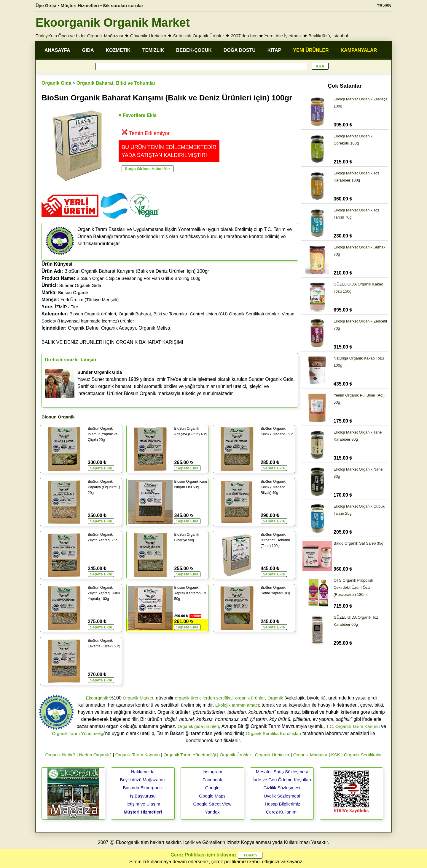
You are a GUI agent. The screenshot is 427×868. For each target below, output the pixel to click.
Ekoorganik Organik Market (113, 23)
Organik (275, 698)
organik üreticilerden (195, 698)
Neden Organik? (95, 755)
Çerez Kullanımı (282, 812)
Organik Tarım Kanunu (138, 755)
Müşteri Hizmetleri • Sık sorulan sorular (102, 5)
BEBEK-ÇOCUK (194, 50)
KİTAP (274, 50)
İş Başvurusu (143, 796)
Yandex (212, 812)
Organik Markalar (310, 755)
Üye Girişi (46, 5)
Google (212, 788)
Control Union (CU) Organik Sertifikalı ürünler (234, 314)
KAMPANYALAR (359, 50)
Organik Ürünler (235, 755)
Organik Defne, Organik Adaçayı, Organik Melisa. (106, 328)
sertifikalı (225, 698)
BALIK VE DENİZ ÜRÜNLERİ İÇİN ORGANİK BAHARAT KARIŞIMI (112, 342)
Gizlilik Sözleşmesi (282, 788)
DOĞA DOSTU (240, 50)
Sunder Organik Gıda (80, 285)
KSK (336, 755)
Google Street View (212, 804)
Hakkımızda (143, 772)
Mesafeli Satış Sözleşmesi (282, 772)
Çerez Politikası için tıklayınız (203, 855)
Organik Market (138, 698)
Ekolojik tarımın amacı (237, 705)
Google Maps (212, 796)
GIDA (88, 50)
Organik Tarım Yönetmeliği (78, 733)
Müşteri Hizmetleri (143, 812)
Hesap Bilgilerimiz (282, 804)
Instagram (212, 772)
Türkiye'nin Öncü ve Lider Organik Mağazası (79, 36)
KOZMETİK (118, 50)
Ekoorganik (97, 698)
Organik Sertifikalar (363, 755)
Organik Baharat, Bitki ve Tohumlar (116, 83)
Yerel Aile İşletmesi (283, 36)
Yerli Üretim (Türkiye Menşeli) (90, 300)
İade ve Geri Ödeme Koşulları (282, 780)
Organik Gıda (56, 83)
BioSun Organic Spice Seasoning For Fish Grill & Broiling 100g (138, 278)
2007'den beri (244, 36)
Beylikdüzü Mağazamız (143, 780)
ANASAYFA (57, 50)
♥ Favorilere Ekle (138, 115)
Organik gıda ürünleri (198, 726)
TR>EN (384, 5)
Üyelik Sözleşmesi (282, 796)
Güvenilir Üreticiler (148, 36)
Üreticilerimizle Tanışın (70, 360)
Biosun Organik (73, 292)
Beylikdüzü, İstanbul (328, 36)
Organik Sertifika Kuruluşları (274, 733)
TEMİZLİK (153, 50)
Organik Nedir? (60, 755)
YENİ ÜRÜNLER (311, 50)
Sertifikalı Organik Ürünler (199, 36)
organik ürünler (250, 698)
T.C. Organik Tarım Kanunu (353, 726)
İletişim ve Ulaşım (143, 804)
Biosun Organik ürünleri (93, 314)
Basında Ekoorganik (143, 788)
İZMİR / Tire (66, 307)
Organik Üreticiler (272, 755)
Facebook (212, 780)
